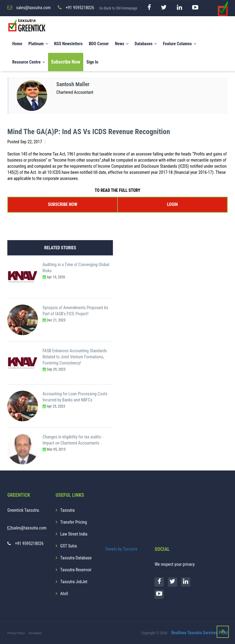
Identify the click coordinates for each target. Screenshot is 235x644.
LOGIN (172, 204)
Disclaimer (35, 633)
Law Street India (74, 534)
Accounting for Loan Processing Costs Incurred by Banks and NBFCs (75, 397)
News (122, 44)
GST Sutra (69, 546)
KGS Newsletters (69, 44)
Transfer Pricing (74, 522)
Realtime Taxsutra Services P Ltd (200, 633)
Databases (146, 44)
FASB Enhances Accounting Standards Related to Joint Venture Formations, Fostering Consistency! (75, 357)
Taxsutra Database (76, 558)
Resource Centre (29, 62)
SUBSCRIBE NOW (63, 204)
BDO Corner (99, 44)
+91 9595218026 (29, 543)
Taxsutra (67, 510)
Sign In (92, 62)
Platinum (38, 44)
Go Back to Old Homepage (118, 8)
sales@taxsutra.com (29, 528)
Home (17, 44)
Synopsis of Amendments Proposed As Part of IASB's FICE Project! (75, 311)
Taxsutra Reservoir (76, 570)
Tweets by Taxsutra (121, 549)
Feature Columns (179, 44)
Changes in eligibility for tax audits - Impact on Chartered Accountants (73, 440)
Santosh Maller (73, 84)
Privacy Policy (16, 633)
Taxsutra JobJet (74, 582)
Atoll (64, 594)
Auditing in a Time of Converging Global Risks (76, 268)
